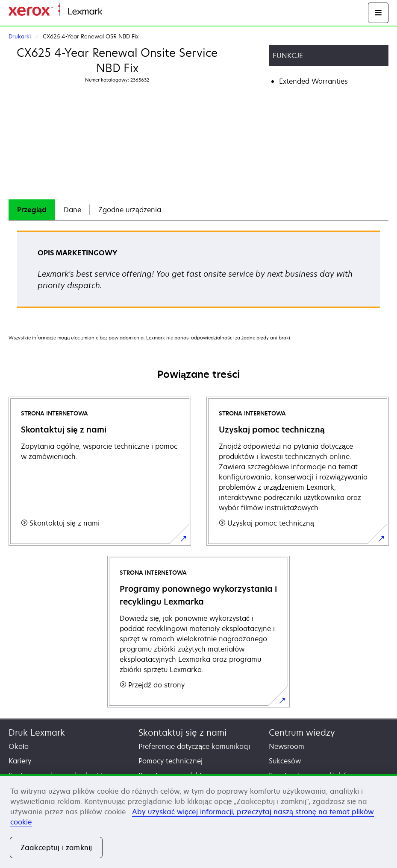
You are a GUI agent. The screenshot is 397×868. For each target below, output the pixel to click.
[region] (198, 821)
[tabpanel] (198, 272)
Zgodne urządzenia (130, 210)
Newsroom (287, 746)
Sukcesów (285, 761)
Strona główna (123, 12)
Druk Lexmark (37, 732)
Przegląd (32, 210)
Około (19, 746)
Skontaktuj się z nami (182, 732)
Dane (72, 210)
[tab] (32, 210)
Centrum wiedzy (302, 732)
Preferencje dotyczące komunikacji (194, 746)
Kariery (20, 761)
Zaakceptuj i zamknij (56, 848)
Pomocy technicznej (171, 761)
